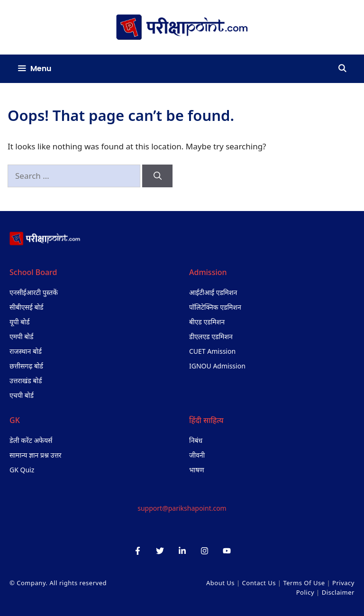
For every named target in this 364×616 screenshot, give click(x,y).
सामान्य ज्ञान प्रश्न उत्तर (36, 455)
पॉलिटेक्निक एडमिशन (215, 307)
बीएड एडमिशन (207, 322)
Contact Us (259, 583)
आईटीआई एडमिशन (213, 292)
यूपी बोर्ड (19, 322)
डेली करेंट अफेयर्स (31, 440)
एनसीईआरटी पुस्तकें (34, 292)
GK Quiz (22, 470)
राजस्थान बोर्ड (26, 351)
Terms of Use (304, 583)
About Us (220, 583)
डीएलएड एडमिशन (211, 336)
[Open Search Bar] (342, 69)
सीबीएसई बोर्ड (27, 307)
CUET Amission (212, 351)
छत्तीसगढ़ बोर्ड (26, 366)
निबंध (196, 440)
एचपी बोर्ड (22, 395)
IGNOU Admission (217, 366)
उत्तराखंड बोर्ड (26, 381)
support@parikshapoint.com (182, 508)
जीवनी (197, 455)
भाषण (197, 470)
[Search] (157, 176)
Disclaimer (338, 592)
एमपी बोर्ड (21, 336)
